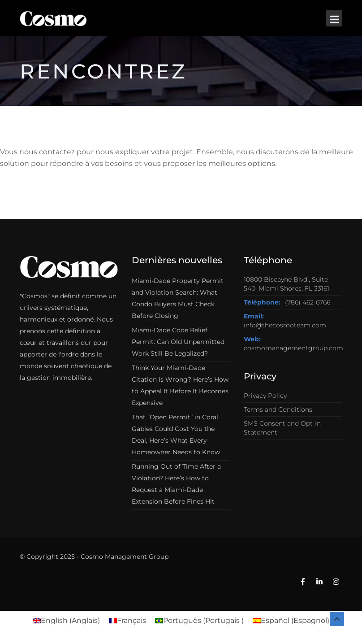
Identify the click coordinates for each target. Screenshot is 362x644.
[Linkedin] (319, 582)
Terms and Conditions (278, 409)
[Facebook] (303, 582)
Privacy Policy (265, 396)
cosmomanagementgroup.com (293, 348)
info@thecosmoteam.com (285, 325)
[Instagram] (336, 582)
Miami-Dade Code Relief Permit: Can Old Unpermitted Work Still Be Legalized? (178, 342)
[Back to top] (337, 619)
